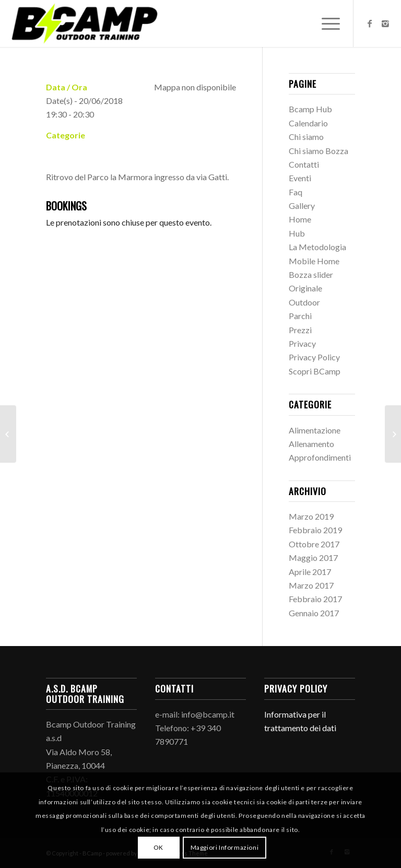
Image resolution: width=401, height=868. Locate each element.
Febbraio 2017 (315, 599)
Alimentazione (315, 430)
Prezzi (300, 330)
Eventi (300, 178)
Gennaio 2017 (314, 613)
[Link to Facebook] (370, 24)
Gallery (302, 206)
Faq (296, 192)
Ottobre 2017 (314, 544)
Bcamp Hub (310, 109)
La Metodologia (317, 247)
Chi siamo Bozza (319, 151)
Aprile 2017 (310, 572)
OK (158, 847)
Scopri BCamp (315, 371)
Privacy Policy (314, 357)
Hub (297, 233)
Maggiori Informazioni (225, 847)
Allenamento (311, 444)
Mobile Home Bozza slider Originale (314, 275)
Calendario (308, 123)
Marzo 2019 (311, 516)
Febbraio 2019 (315, 530)
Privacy (302, 343)
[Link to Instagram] (385, 24)
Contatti (304, 164)
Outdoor (304, 302)
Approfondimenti (320, 457)
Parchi (300, 316)
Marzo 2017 (311, 585)
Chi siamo (306, 137)
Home (300, 219)
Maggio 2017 (313, 558)
